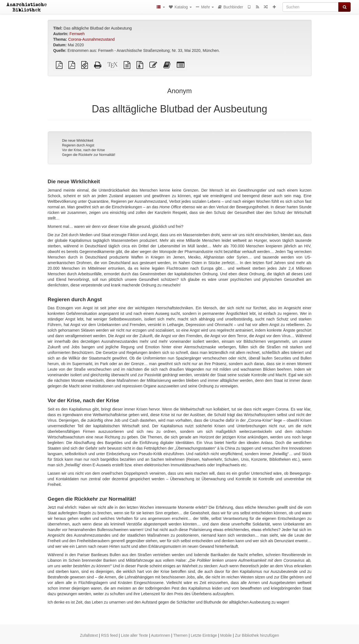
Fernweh (77, 34)
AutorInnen (161, 635)
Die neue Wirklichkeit (78, 141)
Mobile (226, 635)
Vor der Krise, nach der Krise (83, 150)
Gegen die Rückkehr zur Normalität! (89, 155)
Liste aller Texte (134, 635)
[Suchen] (311, 7)
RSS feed (109, 635)
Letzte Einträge (204, 635)
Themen (180, 635)
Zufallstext (89, 635)
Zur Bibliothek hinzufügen (257, 635)
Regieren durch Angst (78, 145)
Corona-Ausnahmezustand (91, 39)
